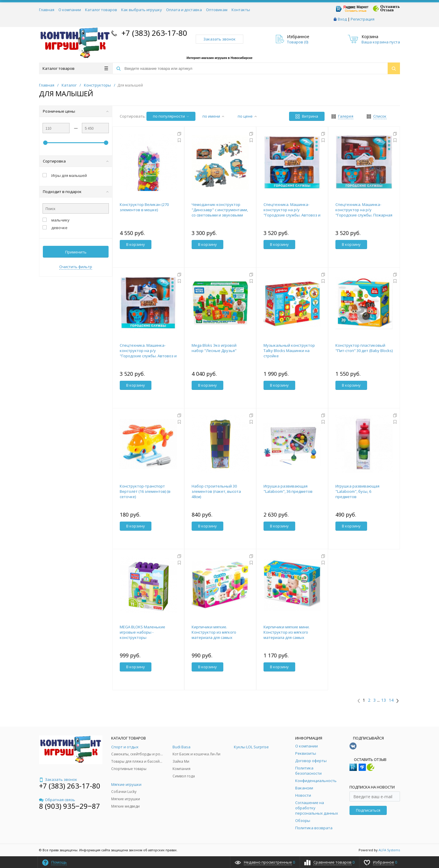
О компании (70, 10)
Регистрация (363, 19)
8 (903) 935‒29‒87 (70, 806)
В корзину (136, 244)
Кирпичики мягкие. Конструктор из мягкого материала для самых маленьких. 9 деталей (214, 635)
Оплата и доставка (184, 10)
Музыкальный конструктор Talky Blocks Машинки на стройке (289, 351)
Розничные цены (76, 111)
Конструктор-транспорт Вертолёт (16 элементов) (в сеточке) (145, 491)
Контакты (241, 10)
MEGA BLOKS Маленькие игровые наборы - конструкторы (142, 632)
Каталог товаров (101, 10)
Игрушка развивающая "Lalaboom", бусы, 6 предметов (357, 491)
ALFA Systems (389, 850)
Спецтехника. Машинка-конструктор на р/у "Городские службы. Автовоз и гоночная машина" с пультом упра (292, 215)
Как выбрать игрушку (142, 10)
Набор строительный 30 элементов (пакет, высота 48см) (216, 491)
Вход (342, 19)
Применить (76, 252)
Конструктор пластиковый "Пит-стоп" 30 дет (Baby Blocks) (364, 348)
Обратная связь (57, 800)
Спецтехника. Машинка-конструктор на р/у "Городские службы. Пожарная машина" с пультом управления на (364, 215)
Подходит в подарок (76, 192)
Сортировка (76, 161)
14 (391, 700)
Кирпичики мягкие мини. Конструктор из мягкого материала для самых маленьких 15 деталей (287, 635)
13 (384, 700)
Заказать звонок (219, 39)
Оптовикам (217, 10)
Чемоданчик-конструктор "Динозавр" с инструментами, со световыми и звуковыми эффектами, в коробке (220, 212)
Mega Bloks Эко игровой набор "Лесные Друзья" (214, 348)
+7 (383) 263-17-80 (153, 33)
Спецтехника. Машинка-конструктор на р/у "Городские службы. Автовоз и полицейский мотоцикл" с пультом (148, 356)
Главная (47, 10)
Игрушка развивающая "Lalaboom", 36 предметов (288, 489)
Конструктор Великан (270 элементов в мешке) (144, 207)
